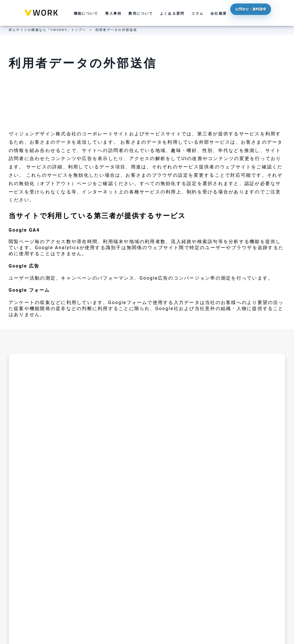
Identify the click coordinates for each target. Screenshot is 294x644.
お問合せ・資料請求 (262, 13)
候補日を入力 (186, 529)
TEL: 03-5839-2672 (111, 490)
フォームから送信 (108, 529)
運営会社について (120, 617)
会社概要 (219, 14)
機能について (86, 14)
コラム (197, 14)
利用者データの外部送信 (116, 30)
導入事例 (113, 14)
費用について (141, 14)
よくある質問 (172, 14)
